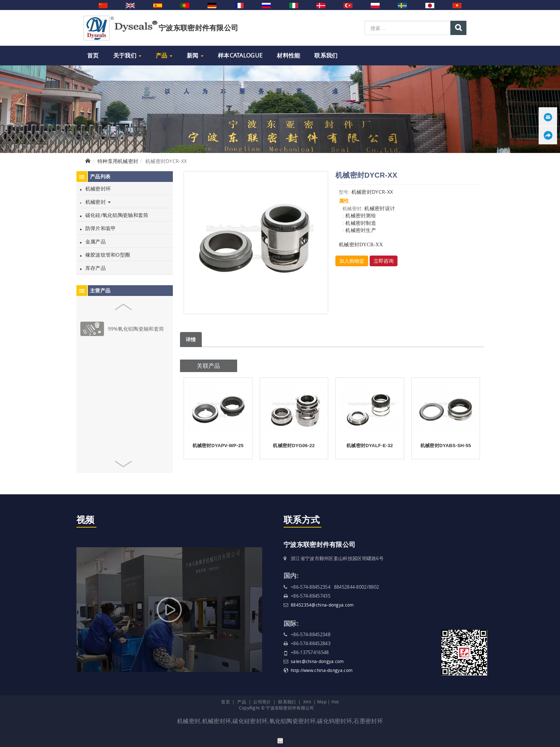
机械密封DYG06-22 (294, 446)
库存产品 (93, 268)
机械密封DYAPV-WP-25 (218, 446)
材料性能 (288, 55)
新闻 (195, 55)
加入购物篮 (352, 261)
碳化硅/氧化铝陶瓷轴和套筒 (114, 215)
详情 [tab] (191, 339)
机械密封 (95, 202)
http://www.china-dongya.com (322, 670)
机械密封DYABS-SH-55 (446, 446)
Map (322, 702)
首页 (93, 55)
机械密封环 (95, 189)
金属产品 (93, 241)
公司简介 (262, 702)
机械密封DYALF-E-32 (370, 446)
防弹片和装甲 (98, 228)
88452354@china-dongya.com (322, 605)
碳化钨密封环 (335, 721)
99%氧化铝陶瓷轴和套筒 (136, 329)
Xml (307, 702)
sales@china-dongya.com (317, 661)
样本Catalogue (240, 55)
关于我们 (127, 55)
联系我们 (326, 55)
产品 (164, 55)
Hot (335, 702)
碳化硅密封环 (250, 721)
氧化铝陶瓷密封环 (292, 721)
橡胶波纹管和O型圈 (105, 255)
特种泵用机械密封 (118, 161)
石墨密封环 (368, 721)
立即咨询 (384, 261)
